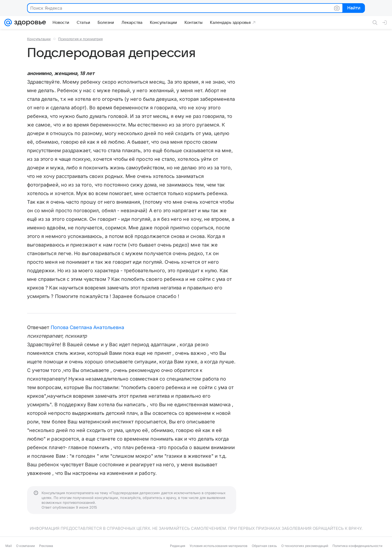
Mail (9, 546)
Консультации (39, 39)
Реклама (46, 546)
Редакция (178, 546)
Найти (353, 8)
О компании (25, 546)
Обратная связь (264, 546)
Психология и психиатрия (80, 39)
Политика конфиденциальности (357, 546)
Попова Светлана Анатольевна (87, 327)
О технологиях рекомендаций (305, 546)
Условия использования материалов (219, 546)
